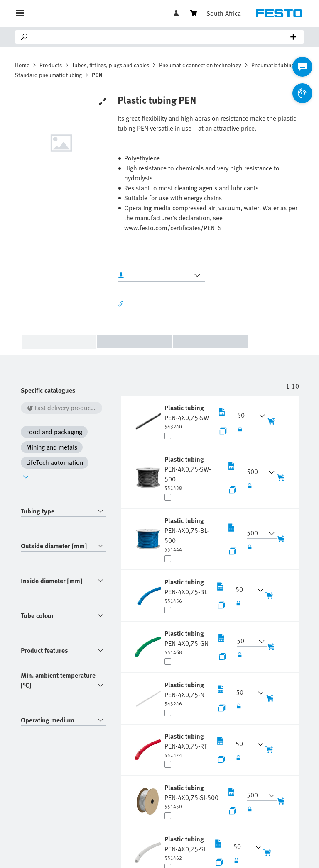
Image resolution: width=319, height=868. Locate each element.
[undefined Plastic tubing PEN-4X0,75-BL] (186, 591)
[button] (247, 416)
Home (22, 65)
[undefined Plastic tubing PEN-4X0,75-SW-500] (191, 473)
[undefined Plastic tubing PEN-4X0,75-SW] (187, 416)
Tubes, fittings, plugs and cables (110, 65)
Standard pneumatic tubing (48, 75)
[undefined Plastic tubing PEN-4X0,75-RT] (186, 745)
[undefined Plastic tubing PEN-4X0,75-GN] (186, 642)
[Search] (161, 37)
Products (51, 65)
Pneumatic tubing (273, 65)
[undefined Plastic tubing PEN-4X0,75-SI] (185, 848)
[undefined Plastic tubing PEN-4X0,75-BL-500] (191, 534)
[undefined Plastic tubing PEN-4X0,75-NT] (186, 693)
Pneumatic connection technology (200, 65)
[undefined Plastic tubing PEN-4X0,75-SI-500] (191, 796)
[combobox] (63, 511)
